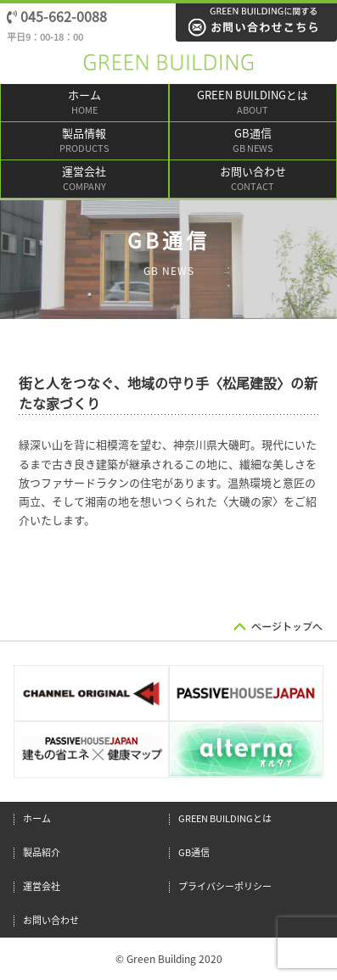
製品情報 (84, 142)
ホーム (84, 104)
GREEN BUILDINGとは (253, 104)
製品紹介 (42, 852)
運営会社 (84, 180)
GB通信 (253, 142)
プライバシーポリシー (225, 886)
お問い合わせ (253, 180)
